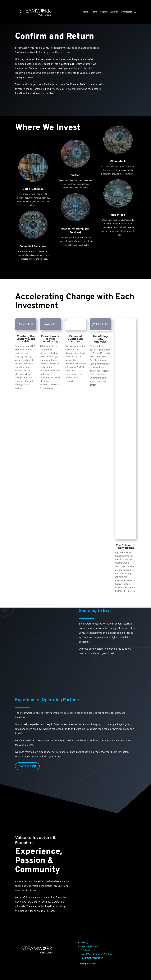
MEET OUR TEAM (27, 766)
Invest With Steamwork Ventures (97, 954)
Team (94, 12)
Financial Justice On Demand (75, 339)
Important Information (92, 958)
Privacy (84, 942)
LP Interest (127, 12)
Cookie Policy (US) (90, 946)
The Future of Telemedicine (125, 547)
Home (85, 12)
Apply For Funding (109, 12)
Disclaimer (86, 950)
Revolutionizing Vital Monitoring (51, 339)
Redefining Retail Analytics (100, 339)
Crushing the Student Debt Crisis (26, 339)
